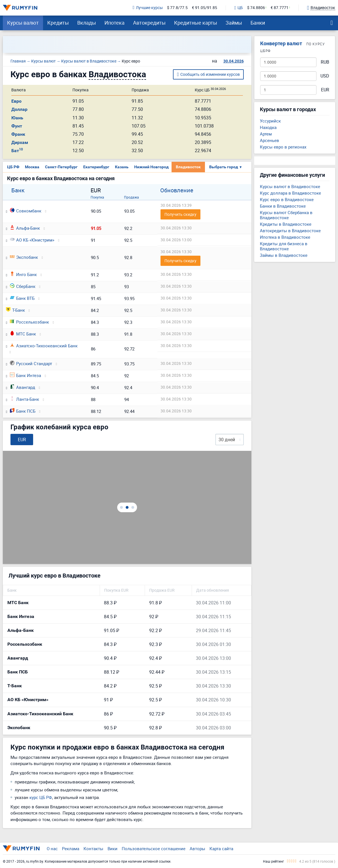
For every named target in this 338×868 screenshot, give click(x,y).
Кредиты (58, 23)
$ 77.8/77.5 (177, 8)
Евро (16, 101)
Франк (18, 134)
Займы (234, 23)
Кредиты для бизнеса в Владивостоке (284, 246)
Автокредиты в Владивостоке (290, 231)
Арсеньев (269, 140)
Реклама (71, 848)
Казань (122, 167)
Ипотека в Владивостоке (285, 237)
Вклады (87, 23)
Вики (113, 848)
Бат (17, 151)
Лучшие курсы (148, 8)
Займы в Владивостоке (284, 255)
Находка (268, 127)
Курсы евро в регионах (283, 147)
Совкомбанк (26, 211)
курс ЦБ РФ (41, 797)
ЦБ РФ (13, 167)
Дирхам (20, 142)
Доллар (19, 109)
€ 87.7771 (280, 8)
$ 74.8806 (256, 8)
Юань (17, 118)
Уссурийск (270, 121)
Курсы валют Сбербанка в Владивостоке (286, 215)
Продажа (131, 197)
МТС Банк (23, 334)
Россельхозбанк (29, 322)
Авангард (23, 387)
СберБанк (23, 286)
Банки (258, 23)
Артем (266, 134)
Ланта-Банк (24, 399)
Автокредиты (149, 23)
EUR (325, 90)
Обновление (177, 190)
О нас (52, 848)
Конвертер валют (281, 43)
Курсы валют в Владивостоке (290, 186)
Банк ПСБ (23, 411)
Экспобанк (24, 257)
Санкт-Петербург (61, 167)
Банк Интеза (25, 375)
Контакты (93, 848)
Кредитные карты (196, 23)
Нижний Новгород (151, 167)
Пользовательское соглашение (154, 848)
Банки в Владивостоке (283, 206)
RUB (325, 62)
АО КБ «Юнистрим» (32, 240)
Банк (18, 190)
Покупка (97, 197)
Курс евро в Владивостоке (287, 199)
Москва (32, 167)
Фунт (17, 126)
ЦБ (239, 8)
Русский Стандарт (31, 363)
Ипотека (115, 23)
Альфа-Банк (25, 228)
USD (325, 76)
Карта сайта (221, 848)
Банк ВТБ (22, 298)
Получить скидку (180, 214)
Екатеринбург (96, 167)
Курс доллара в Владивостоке (290, 193)
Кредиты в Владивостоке (286, 224)
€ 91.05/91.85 (205, 8)
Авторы (197, 848)
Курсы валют (23, 23)
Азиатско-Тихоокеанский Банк (44, 346)
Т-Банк (15, 310)
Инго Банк (23, 274)
